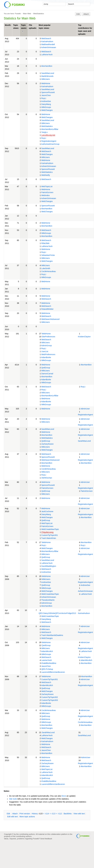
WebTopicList (47, 186)
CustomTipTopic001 (49, 535)
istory (35, 814)
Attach (86, 14)
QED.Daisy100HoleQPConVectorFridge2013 (57, 613)
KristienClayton (84, 337)
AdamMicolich (47, 651)
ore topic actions (27, 817)
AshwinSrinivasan (49, 47)
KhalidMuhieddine (49, 663)
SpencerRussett (48, 92)
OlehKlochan (47, 478)
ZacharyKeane (47, 444)
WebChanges (47, 110)
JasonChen (46, 95)
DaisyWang (46, 104)
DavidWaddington (49, 566)
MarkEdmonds (47, 76)
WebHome (46, 83)
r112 (60, 814)
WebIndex (45, 195)
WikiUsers (45, 79)
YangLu (44, 132)
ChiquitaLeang (47, 532)
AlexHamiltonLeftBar (50, 129)
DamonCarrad (47, 374)
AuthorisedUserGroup (50, 144)
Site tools (13, 799)
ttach (15, 814)
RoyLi (44, 98)
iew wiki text (79, 814)
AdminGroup (47, 345)
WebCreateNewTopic (50, 529)
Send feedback (46, 839)
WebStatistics (39, 14)
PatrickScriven (47, 192)
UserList (45, 351)
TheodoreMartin (48, 600)
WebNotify (46, 175)
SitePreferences (48, 337)
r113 (53, 814)
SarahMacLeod (48, 73)
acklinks (68, 814)
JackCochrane (47, 511)
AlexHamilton (47, 66)
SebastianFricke (48, 255)
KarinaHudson (47, 41)
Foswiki (18, 14)
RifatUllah (45, 243)
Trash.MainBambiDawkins (52, 635)
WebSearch (46, 38)
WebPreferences (48, 354)
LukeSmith (46, 268)
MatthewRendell (48, 44)
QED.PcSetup (47, 669)
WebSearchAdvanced (50, 319)
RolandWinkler (47, 309)
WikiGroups (46, 107)
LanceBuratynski (48, 135)
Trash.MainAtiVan (49, 538)
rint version (25, 814)
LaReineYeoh (47, 55)
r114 (47, 814)
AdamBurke (46, 357)
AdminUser (85, 409)
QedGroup (46, 368)
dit (9, 814)
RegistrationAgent (49, 141)
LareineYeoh (46, 660)
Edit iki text (13, 817)
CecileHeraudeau (48, 271)
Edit (78, 14)
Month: (8, 25)
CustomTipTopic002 (49, 697)
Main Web (27, 14)
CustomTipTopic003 (49, 700)
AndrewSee (46, 101)
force (64, 796)
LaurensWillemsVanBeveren (53, 672)
